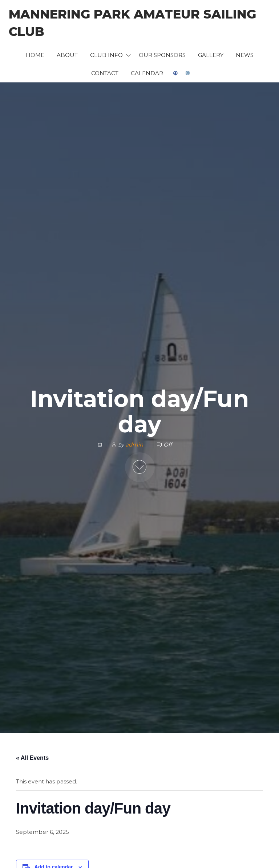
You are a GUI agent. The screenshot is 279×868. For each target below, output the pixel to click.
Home (35, 55)
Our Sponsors (162, 55)
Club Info (106, 55)
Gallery (211, 55)
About (67, 55)
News (245, 55)
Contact (105, 73)
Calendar (147, 73)
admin (135, 445)
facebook (175, 73)
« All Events (32, 758)
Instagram (188, 73)
